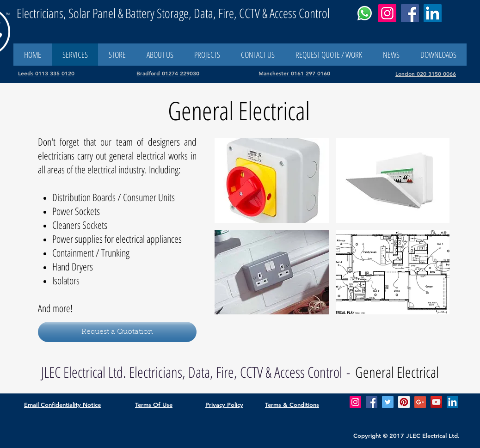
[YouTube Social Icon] (436, 402)
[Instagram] (387, 13)
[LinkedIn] (433, 13)
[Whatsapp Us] (365, 13)
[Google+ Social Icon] (420, 402)
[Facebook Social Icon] (372, 402)
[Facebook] (410, 13)
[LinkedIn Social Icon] (452, 402)
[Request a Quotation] (117, 332)
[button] (258, 55)
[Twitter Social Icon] (388, 402)
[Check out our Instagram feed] (355, 402)
